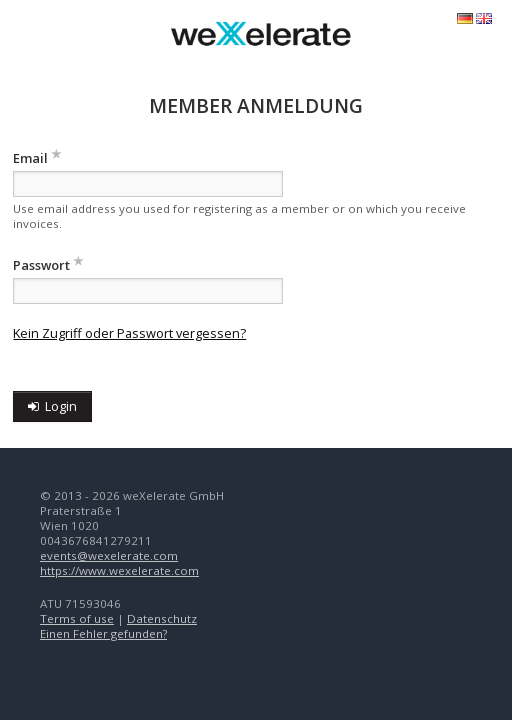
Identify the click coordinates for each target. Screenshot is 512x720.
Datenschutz (162, 618)
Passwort (41, 265)
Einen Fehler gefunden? (103, 633)
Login (52, 406)
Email (30, 158)
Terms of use (77, 618)
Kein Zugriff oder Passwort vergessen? (129, 333)
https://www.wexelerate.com (119, 570)
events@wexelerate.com (109, 555)
